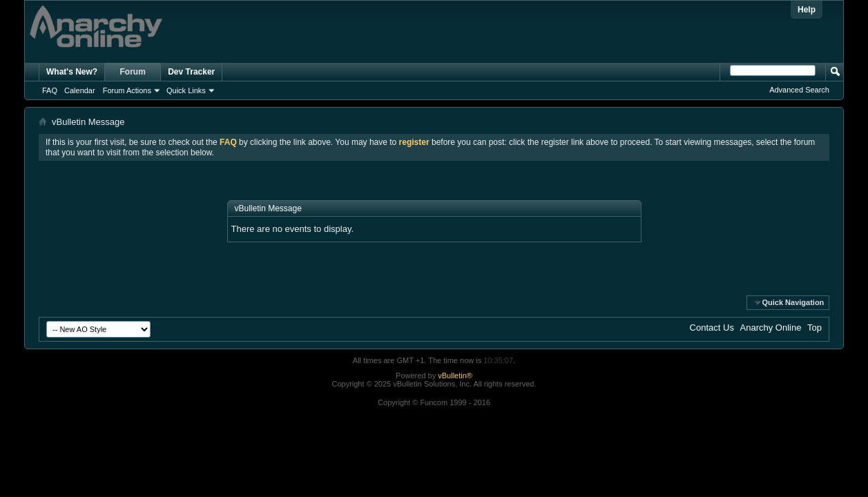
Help (807, 10)
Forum (133, 72)
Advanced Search (799, 90)
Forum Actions (127, 90)
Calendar (80, 90)
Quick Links (186, 90)
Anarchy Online (771, 328)
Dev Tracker (191, 72)
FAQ (50, 90)
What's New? (72, 72)
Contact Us (712, 328)
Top (814, 328)
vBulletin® (455, 376)
